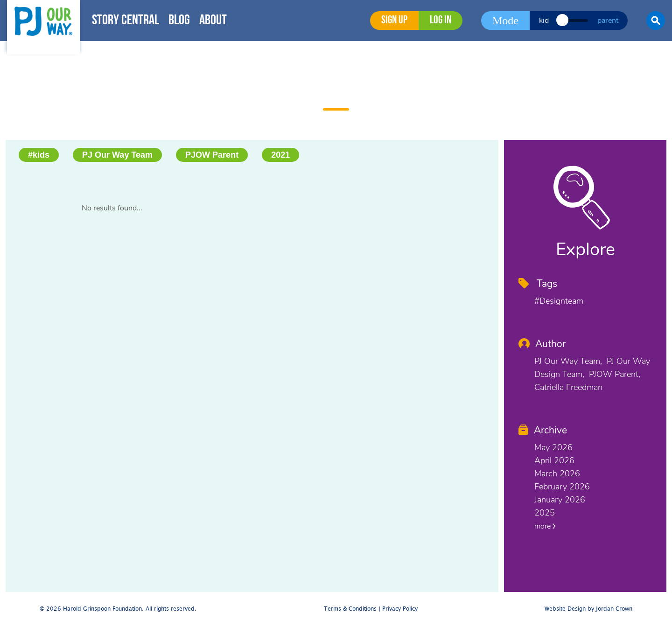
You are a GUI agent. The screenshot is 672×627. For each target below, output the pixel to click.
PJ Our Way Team (117, 155)
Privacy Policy (400, 609)
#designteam (559, 301)
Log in (441, 21)
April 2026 (554, 460)
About (213, 21)
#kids (39, 155)
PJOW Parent (212, 155)
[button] (656, 21)
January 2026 (560, 500)
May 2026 (553, 447)
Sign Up (394, 21)
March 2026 (557, 474)
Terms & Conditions (350, 609)
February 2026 (562, 487)
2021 (280, 155)
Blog (179, 21)
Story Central (126, 21)
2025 (545, 513)
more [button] (545, 526)
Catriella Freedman (568, 387)
